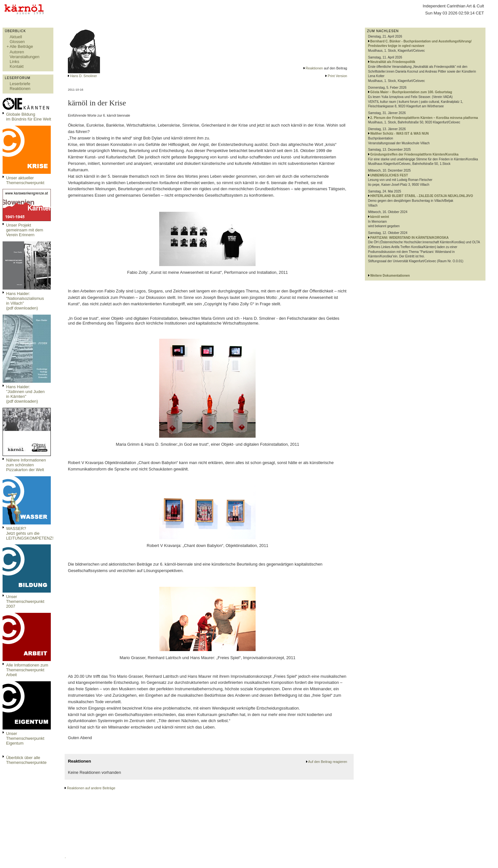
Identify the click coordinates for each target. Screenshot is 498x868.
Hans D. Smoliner (84, 76)
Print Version (337, 76)
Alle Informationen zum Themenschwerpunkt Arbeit (27, 670)
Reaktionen (20, 89)
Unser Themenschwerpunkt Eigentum (25, 738)
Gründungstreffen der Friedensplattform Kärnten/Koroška (414, 154)
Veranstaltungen (25, 57)
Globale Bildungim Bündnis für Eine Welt (29, 117)
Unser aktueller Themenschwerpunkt (25, 180)
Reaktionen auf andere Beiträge (91, 788)
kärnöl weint (380, 217)
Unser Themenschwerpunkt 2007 (25, 601)
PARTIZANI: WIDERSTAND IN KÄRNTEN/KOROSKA (410, 238)
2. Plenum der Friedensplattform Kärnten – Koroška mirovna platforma (424, 118)
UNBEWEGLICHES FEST (389, 175)
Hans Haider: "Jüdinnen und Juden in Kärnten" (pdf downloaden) (25, 394)
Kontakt (17, 66)
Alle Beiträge (21, 46)
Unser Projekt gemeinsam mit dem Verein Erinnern (25, 230)
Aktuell (16, 37)
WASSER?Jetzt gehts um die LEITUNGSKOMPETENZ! (30, 533)
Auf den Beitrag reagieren (327, 762)
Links (14, 62)
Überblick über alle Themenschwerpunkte (26, 760)
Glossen (17, 42)
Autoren (17, 52)
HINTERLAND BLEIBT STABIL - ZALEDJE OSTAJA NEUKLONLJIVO (422, 196)
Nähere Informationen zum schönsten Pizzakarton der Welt (26, 465)
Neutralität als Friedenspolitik (393, 62)
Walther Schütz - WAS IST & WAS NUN (400, 134)
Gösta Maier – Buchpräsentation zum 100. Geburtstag (411, 92)
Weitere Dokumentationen (390, 276)
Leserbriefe (20, 84)
